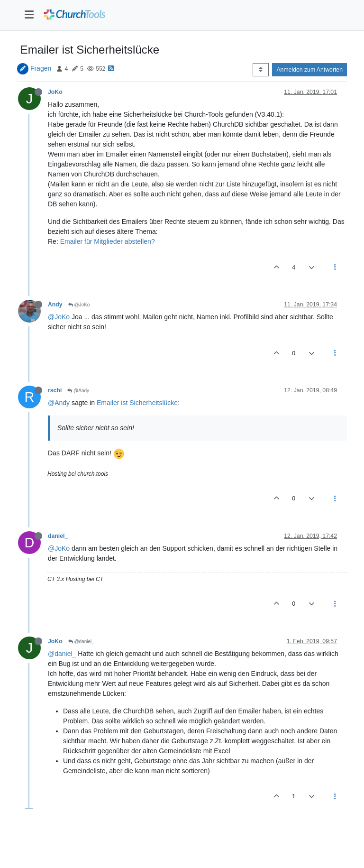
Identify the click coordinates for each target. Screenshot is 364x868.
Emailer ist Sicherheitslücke (137, 403)
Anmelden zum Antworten (309, 70)
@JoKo (79, 305)
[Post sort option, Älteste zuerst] (260, 70)
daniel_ (58, 536)
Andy (55, 305)
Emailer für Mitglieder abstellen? (108, 241)
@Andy (78, 391)
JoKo (55, 92)
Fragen (41, 68)
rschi (55, 390)
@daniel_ (81, 642)
